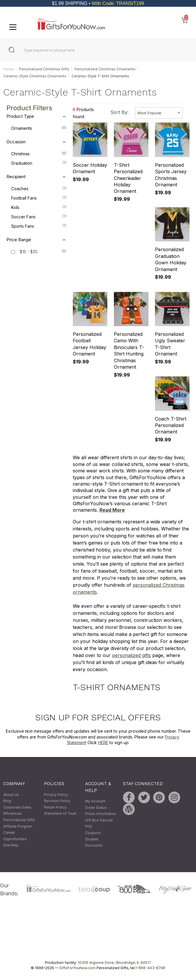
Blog (7, 801)
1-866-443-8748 (150, 968)
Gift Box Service (99, 820)
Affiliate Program (18, 826)
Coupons (93, 833)
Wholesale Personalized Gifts (19, 817)
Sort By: (119, 113)
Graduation (39, 163)
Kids (39, 207)
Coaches (39, 188)
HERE (103, 743)
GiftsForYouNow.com (77, 968)
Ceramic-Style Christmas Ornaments (35, 76)
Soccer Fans (39, 217)
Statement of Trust (60, 814)
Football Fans (39, 198)
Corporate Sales (17, 807)
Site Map (11, 845)
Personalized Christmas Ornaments (105, 69)
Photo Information (100, 814)
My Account (95, 801)
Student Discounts (94, 842)
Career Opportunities (15, 836)
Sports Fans (39, 226)
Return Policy (55, 807)
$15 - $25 (29, 252)
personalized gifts (131, 655)
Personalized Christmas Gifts (44, 69)
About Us (11, 795)
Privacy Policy (56, 795)
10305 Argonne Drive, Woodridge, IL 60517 (114, 963)
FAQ (89, 827)
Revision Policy (57, 801)
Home (9, 69)
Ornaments (39, 128)
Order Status (96, 808)
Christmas (39, 154)
